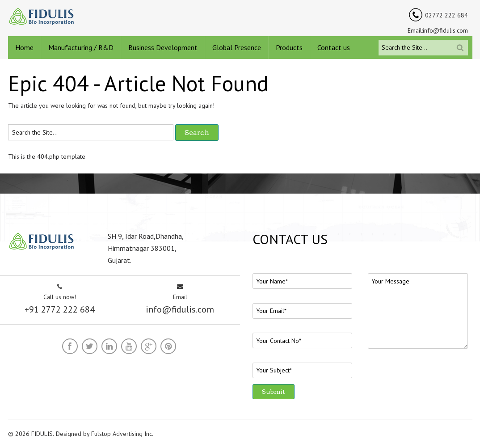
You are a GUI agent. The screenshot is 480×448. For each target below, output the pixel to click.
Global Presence (237, 47)
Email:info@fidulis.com (438, 30)
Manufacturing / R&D (81, 47)
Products (289, 47)
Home (24, 47)
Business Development (163, 47)
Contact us (334, 47)
